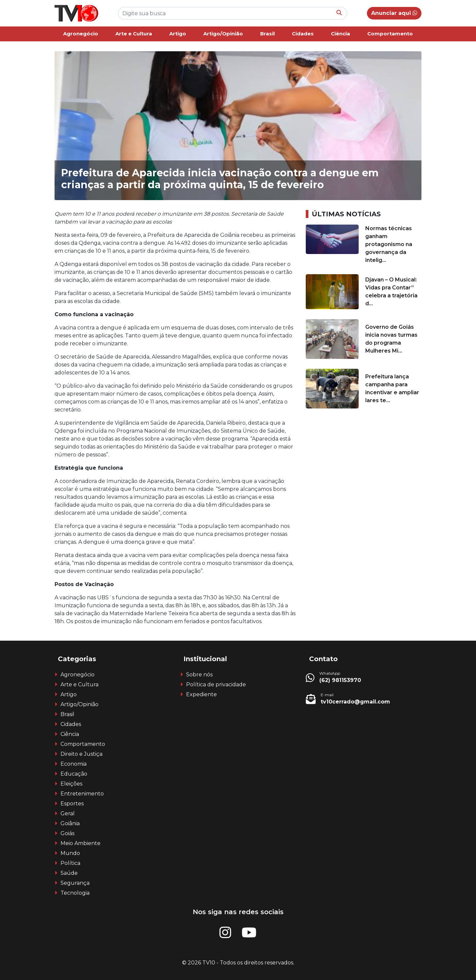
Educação (74, 774)
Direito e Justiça (81, 754)
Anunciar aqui (394, 13)
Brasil (267, 34)
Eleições (71, 784)
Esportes (72, 804)
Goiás (67, 833)
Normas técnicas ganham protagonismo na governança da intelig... (389, 244)
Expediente (201, 694)
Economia (74, 764)
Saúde (69, 873)
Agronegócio (81, 34)
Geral (68, 813)
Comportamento (390, 34)
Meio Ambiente (80, 843)
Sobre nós (199, 675)
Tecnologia (75, 893)
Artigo (178, 34)
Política (70, 863)
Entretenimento (82, 794)
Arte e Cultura (134, 34)
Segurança (75, 883)
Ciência (340, 34)
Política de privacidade (216, 684)
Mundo (70, 853)
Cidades (303, 34)
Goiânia (70, 823)
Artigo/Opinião (223, 34)
